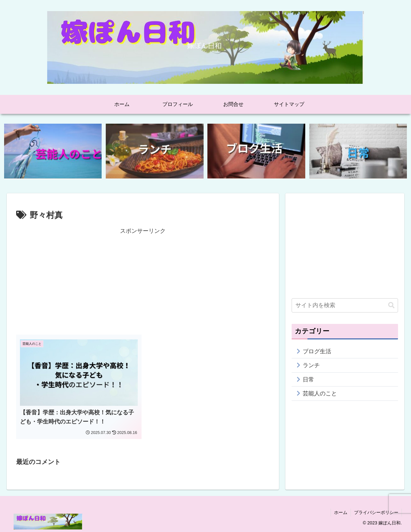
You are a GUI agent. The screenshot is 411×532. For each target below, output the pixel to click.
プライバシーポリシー (376, 512)
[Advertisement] (143, 280)
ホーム (341, 512)
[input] (345, 305)
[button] (391, 305)
